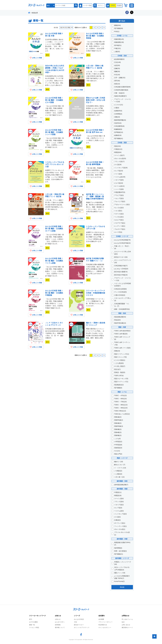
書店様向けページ (127, 627)
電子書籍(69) (119, 28)
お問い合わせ (126, 625)
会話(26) (117, 65)
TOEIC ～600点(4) (120, 399)
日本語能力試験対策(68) (122, 87)
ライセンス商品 (34, 627)
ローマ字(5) (118, 232)
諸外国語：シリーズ (122, 558)
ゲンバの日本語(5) (120, 292)
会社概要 (101, 619)
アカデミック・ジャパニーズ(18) (123, 100)
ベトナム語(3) (119, 511)
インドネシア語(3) (120, 514)
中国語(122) (118, 149)
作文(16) (117, 75)
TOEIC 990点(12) (120, 411)
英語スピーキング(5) (121, 379)
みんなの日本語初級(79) (122, 240)
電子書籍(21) (119, 554)
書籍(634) (118, 25)
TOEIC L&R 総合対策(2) (122, 331)
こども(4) (117, 439)
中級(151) (118, 48)
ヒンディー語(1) (120, 226)
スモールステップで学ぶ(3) (123, 299)
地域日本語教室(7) (120, 96)
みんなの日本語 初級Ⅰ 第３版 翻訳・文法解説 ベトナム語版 (54, 261)
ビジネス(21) (119, 105)
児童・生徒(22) (119, 93)
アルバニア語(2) (120, 201)
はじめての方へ (60, 622)
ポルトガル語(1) (120, 529)
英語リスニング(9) (120, 357)
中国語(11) (118, 492)
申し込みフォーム (127, 619)
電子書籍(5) (118, 388)
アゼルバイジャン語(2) (122, 204)
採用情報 (58, 625)
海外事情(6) (118, 548)
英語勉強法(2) (119, 385)
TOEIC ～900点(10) (121, 408)
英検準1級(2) (119, 420)
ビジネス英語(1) (120, 360)
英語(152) (118, 146)
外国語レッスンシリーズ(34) (123, 563)
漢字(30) (117, 81)
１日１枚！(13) (119, 477)
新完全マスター (79, 625)
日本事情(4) (118, 114)
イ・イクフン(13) (120, 468)
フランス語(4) (119, 502)
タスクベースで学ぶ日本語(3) (123, 253)
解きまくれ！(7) (120, 465)
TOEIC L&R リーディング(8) (122, 343)
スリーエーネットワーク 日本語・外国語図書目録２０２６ (96, 293)
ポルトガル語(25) (120, 158)
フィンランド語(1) (120, 526)
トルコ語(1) (118, 211)
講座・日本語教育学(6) (122, 309)
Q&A (123, 622)
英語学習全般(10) (120, 323)
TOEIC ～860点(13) (121, 405)
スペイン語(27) (119, 155)
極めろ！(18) (119, 462)
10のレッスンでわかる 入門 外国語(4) (122, 568)
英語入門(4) (118, 454)
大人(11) (117, 451)
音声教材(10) (119, 132)
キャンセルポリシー (105, 627)
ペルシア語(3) (119, 198)
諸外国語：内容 (122, 539)
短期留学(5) (118, 111)
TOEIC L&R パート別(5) (122, 348)
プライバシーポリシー (105, 622)
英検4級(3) (118, 432)
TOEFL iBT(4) (119, 376)
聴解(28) (117, 71)
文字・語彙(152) (120, 78)
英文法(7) (117, 369)
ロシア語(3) (118, 508)
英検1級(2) (118, 417)
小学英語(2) (118, 442)
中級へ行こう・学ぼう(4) (122, 247)
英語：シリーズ (122, 458)
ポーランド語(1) (120, 523)
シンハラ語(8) (119, 189)
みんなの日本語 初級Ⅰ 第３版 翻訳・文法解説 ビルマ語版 (54, 100)
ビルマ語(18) (119, 183)
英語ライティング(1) (121, 382)
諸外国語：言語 (122, 489)
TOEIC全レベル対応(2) (122, 414)
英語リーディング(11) (122, 354)
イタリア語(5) (119, 180)
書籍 (47, 55)
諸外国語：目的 (122, 481)
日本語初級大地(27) (121, 266)
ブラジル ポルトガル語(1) (122, 533)
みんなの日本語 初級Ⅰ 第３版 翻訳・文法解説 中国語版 (54, 293)
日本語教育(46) (119, 126)
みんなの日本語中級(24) (122, 243)
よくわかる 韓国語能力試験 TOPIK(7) (122, 577)
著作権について (60, 627)
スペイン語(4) (119, 499)
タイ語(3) (117, 517)
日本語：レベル (122, 36)
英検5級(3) (118, 435)
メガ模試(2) (118, 471)
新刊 (31, 619)
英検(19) (117, 351)
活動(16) (117, 117)
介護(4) (117, 108)
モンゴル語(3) (119, 208)
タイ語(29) (118, 165)
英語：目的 (122, 313)
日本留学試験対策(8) (121, 90)
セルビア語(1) (119, 220)
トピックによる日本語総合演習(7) (123, 285)
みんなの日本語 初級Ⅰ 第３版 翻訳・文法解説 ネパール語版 (54, 229)
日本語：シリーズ (122, 236)
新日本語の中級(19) (121, 275)
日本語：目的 (122, 56)
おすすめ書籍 (33, 622)
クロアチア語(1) (120, 223)
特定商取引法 (103, 625)
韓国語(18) (118, 495)
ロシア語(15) (119, 171)
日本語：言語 (122, 143)
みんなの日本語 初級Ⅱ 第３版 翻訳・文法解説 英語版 (95, 36)
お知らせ (58, 619)
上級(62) (117, 52)
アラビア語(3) (119, 195)
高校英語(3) (118, 448)
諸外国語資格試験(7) (121, 485)
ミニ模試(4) (118, 474)
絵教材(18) (118, 135)
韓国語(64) (118, 152)
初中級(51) (118, 45)
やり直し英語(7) (120, 366)
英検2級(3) (118, 423)
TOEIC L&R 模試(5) (121, 334)
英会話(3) (117, 320)
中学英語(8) (118, 445)
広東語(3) (117, 520)
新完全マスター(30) (121, 257)
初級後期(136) (119, 42)
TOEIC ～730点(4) (120, 402)
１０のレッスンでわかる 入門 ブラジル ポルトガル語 (55, 164)
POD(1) (117, 32)
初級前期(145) (119, 39)
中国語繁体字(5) (120, 192)
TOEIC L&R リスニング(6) (122, 338)
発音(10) (117, 84)
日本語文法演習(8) (120, 289)
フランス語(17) (119, 162)
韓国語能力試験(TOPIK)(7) (122, 544)
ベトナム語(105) (120, 177)
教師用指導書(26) (120, 120)
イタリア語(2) (119, 505)
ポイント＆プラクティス (82, 627)
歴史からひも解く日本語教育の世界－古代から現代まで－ (96, 100)
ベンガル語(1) (119, 217)
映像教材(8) (118, 129)
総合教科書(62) (119, 59)
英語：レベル (122, 392)
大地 (75, 622)
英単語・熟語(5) (120, 372)
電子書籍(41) (119, 138)
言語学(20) (118, 123)
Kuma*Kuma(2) (119, 581)
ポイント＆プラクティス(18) (123, 261)
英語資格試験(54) (120, 317)
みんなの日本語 (79, 619)
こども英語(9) (119, 363)
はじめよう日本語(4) (121, 269)
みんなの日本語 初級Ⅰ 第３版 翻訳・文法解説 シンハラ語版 (54, 132)
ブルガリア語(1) (120, 229)
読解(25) (117, 68)
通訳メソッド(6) (120, 573)
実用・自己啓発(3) (120, 551)
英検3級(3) (118, 429)
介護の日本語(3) (120, 295)
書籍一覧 (32, 625)
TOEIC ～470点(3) (120, 395)
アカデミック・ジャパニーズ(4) (123, 279)
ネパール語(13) (119, 186)
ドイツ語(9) (118, 174)
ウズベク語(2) (119, 214)
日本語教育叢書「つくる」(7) (122, 305)
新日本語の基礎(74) (121, 272)
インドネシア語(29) (121, 168)
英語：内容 (122, 327)
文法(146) (118, 62)
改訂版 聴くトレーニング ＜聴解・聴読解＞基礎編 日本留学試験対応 (95, 197)
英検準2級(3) (119, 426)
